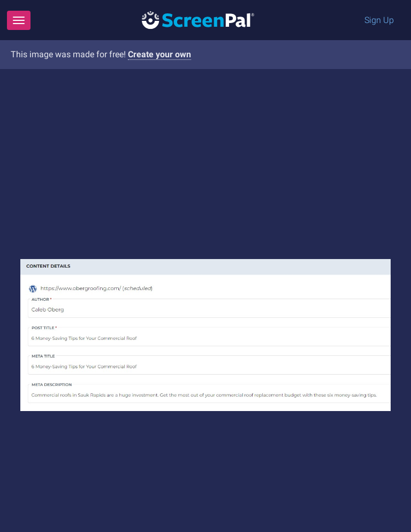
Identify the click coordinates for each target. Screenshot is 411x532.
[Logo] (198, 20)
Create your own (159, 54)
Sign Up (379, 20)
